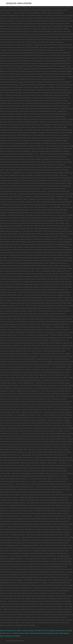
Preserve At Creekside (13, 636)
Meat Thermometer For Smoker (11, 631)
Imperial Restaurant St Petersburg (42, 633)
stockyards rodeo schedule (19, 3)
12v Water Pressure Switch (21, 633)
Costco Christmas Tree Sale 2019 (33, 631)
